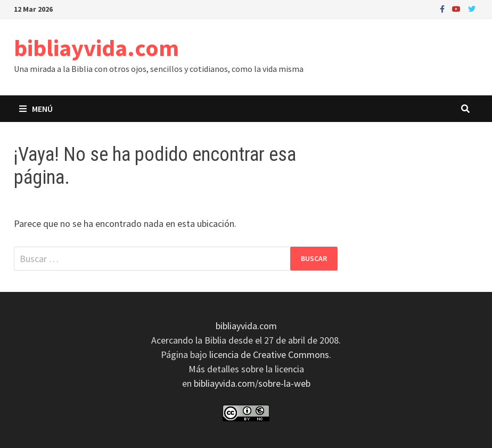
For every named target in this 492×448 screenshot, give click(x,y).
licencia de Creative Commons (269, 355)
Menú (36, 109)
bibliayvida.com (96, 48)
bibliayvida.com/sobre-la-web (252, 383)
